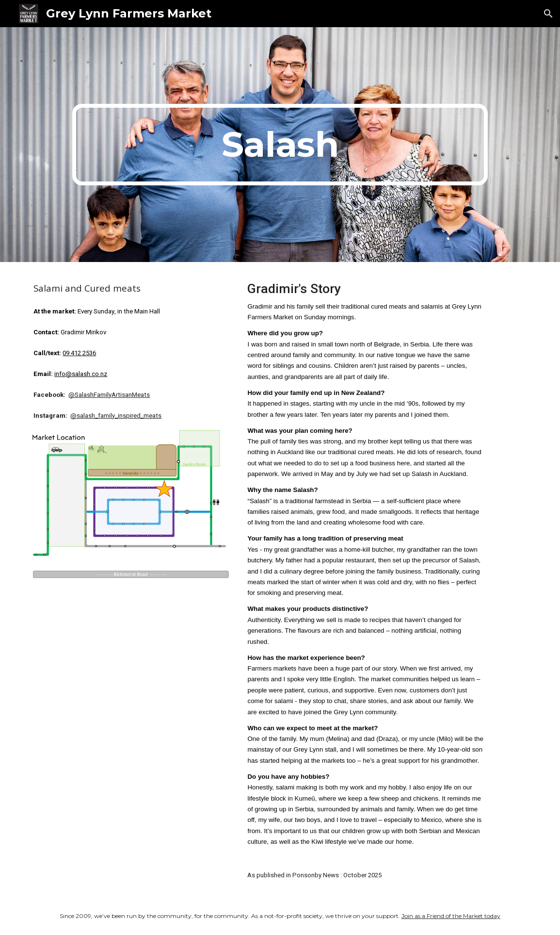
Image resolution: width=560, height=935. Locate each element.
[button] (548, 14)
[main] (280, 145)
